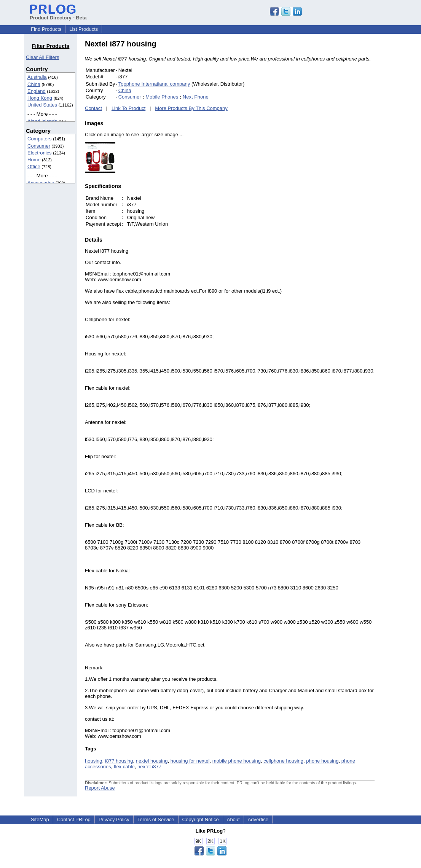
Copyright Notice (201, 819)
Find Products (46, 29)
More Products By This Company (191, 108)
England (37, 91)
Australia (37, 77)
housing (94, 761)
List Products (84, 29)
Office (34, 166)
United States (42, 105)
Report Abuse (100, 788)
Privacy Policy (114, 819)
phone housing (322, 761)
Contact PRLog (74, 819)
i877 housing (119, 761)
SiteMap (40, 819)
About (233, 819)
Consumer (39, 146)
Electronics (40, 153)
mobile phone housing (237, 761)
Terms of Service (156, 819)
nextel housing (152, 761)
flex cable (124, 767)
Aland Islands (42, 121)
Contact (93, 108)
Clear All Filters (42, 57)
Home (34, 160)
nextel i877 (149, 767)
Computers (40, 139)
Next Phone (196, 97)
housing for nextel (190, 761)
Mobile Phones (162, 97)
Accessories (41, 183)
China (34, 84)
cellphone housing (283, 761)
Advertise (258, 819)
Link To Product (128, 108)
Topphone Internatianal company (154, 84)
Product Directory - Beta (58, 15)
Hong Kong (40, 98)
